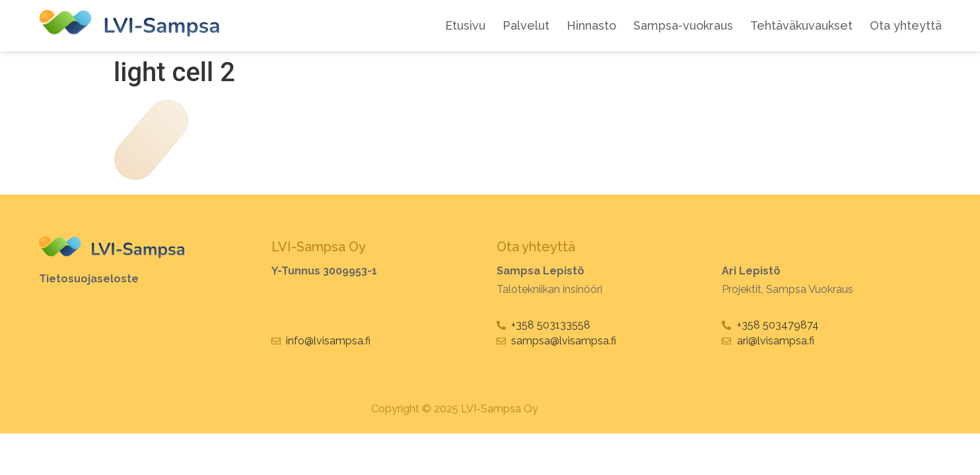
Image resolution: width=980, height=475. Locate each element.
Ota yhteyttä (906, 25)
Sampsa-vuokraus (683, 25)
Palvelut (526, 25)
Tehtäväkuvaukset (801, 25)
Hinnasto (591, 25)
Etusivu (465, 25)
